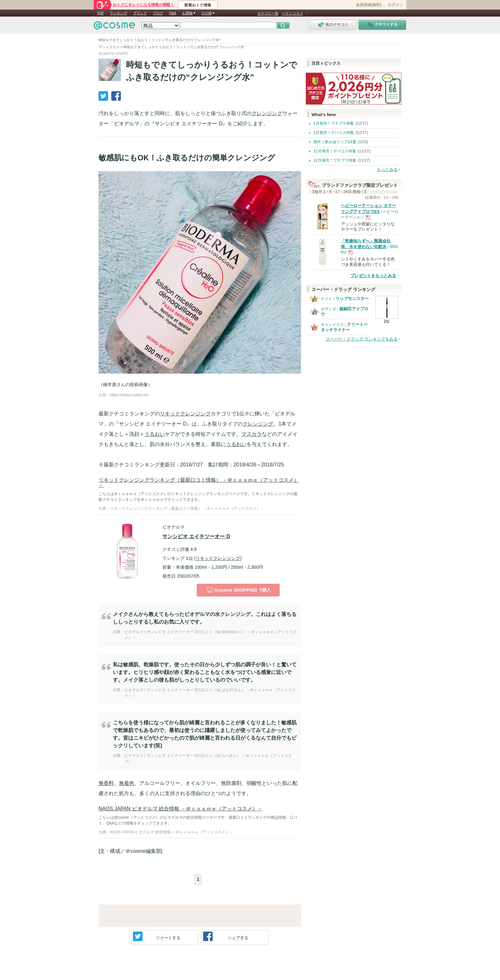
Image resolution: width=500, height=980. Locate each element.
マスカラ (252, 434)
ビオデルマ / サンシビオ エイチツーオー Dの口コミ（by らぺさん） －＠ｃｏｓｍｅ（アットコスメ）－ (208, 758)
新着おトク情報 (198, 5)
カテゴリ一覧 (268, 13)
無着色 (127, 783)
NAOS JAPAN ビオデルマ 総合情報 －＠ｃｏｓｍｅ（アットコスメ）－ (180, 809)
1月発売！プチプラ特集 (334, 123)
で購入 (238, 590)
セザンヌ (328, 309)
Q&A (173, 13)
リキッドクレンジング (185, 414)
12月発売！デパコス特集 (335, 151)
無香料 (106, 783)
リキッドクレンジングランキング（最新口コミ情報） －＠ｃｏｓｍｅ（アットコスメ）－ (199, 483)
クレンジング (267, 113)
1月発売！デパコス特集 (334, 133)
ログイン (395, 5)
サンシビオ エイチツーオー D (196, 536)
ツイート (157, 936)
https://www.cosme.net (129, 395)
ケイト (327, 299)
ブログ (158, 13)
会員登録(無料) (369, 5)
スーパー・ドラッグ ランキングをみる (362, 339)
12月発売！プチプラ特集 (335, 160)
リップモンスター (352, 299)
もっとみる (387, 169)
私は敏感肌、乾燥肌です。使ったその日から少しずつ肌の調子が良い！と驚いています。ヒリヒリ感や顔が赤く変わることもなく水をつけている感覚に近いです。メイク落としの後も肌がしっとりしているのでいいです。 (205, 672)
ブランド (140, 13)
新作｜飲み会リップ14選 (335, 142)
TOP (100, 13)
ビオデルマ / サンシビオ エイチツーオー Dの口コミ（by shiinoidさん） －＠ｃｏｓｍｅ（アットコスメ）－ (211, 635)
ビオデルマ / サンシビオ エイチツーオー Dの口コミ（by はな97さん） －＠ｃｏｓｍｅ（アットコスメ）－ (210, 693)
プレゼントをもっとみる (373, 276)
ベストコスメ (292, 13)
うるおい (155, 434)
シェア (226, 936)
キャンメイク (332, 325)
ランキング (118, 13)
